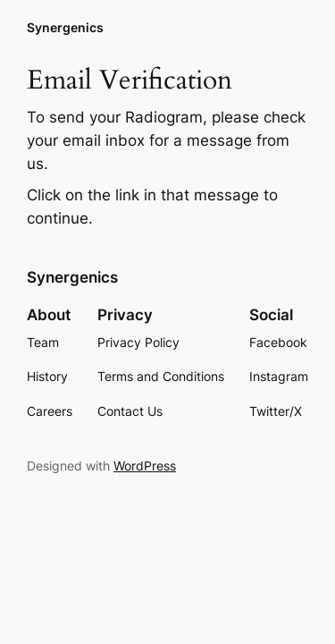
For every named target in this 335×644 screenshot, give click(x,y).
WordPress (145, 466)
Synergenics (65, 27)
